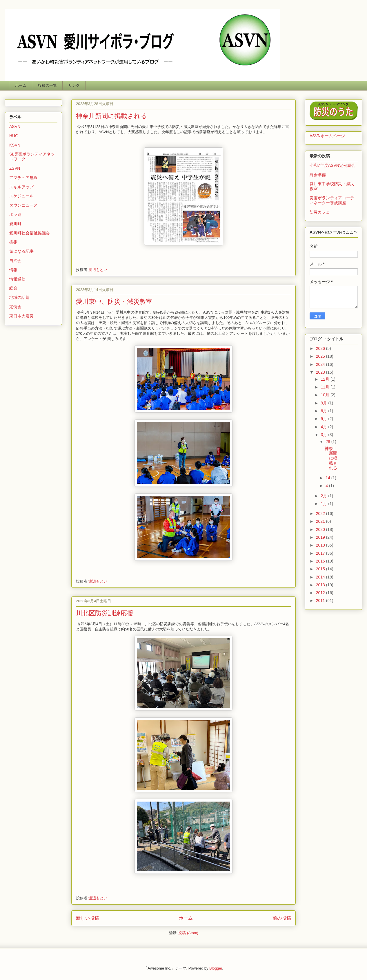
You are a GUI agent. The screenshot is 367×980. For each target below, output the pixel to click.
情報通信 (17, 279)
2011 (321, 601)
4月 (324, 427)
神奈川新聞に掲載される (112, 116)
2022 (321, 513)
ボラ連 (15, 214)
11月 (325, 387)
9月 (324, 403)
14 (328, 478)
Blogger (216, 968)
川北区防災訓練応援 (105, 613)
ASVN (15, 126)
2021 (321, 521)
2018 (321, 545)
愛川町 (15, 224)
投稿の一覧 (47, 85)
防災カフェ (320, 212)
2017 (321, 553)
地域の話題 (19, 297)
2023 (321, 372)
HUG (14, 136)
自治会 (15, 261)
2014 (321, 577)
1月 (324, 504)
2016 (321, 561)
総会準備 (318, 175)
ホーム (21, 85)
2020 (321, 529)
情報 (13, 270)
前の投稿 (282, 918)
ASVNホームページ (327, 136)
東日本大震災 (21, 316)
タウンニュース (23, 205)
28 (328, 442)
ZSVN (15, 168)
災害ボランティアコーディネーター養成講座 (332, 200)
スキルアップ (21, 187)
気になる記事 (21, 251)
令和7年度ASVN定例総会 (333, 165)
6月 (324, 411)
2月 (324, 496)
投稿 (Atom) (188, 933)
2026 (321, 348)
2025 (321, 356)
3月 (324, 435)
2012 (321, 593)
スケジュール (21, 196)
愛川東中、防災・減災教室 (114, 302)
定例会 (15, 307)
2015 (321, 569)
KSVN (15, 145)
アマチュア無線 (23, 178)
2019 (321, 537)
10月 (325, 395)
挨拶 (13, 242)
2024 (321, 364)
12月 (325, 379)
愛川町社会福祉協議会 (30, 233)
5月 (324, 419)
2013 (321, 585)
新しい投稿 (88, 918)
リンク (74, 85)
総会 (13, 288)
